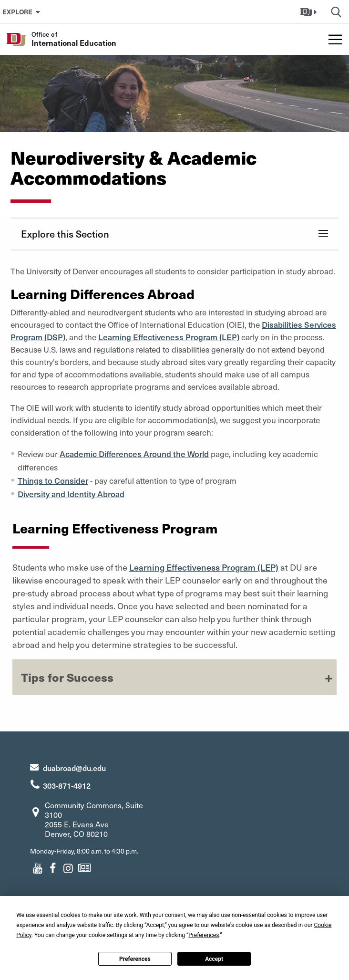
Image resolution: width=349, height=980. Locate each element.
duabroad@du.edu (74, 768)
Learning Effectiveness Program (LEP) (169, 337)
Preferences (135, 959)
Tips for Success (67, 677)
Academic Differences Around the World (134, 454)
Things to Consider (53, 480)
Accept (214, 959)
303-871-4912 (67, 785)
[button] (310, 11)
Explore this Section (65, 234)
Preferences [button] (204, 935)
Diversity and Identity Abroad (71, 494)
